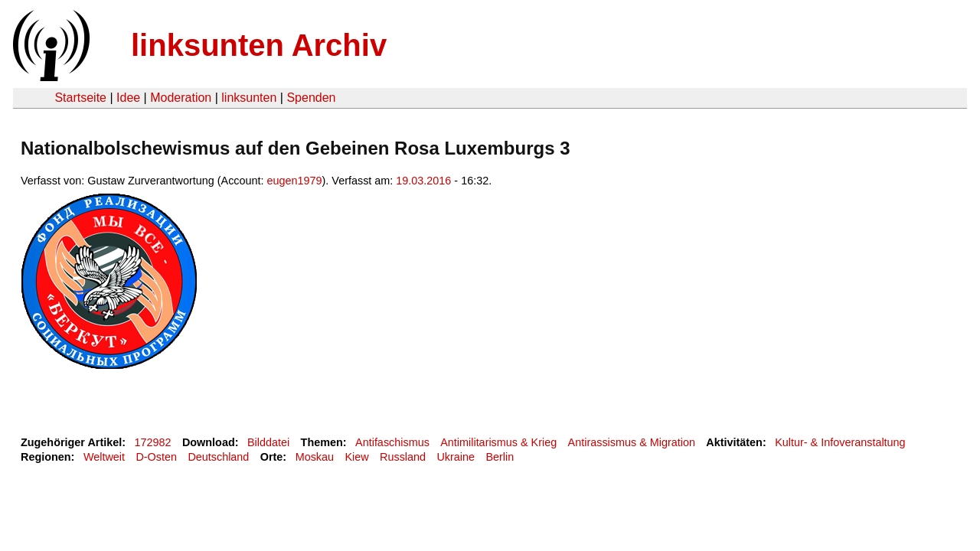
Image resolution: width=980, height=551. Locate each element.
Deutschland (218, 457)
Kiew (356, 457)
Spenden (311, 98)
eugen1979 (295, 181)
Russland (403, 457)
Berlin (500, 457)
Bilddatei (268, 442)
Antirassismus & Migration (632, 442)
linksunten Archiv (259, 45)
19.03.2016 (423, 181)
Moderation (181, 98)
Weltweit (104, 457)
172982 (153, 442)
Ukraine (456, 457)
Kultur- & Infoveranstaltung (840, 442)
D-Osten (156, 457)
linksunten (249, 98)
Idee (128, 98)
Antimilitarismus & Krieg (498, 442)
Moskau (315, 457)
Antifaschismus (392, 442)
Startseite (80, 98)
